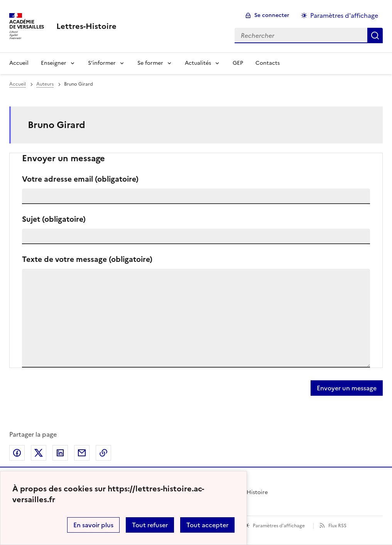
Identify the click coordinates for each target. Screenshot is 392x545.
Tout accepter (207, 525)
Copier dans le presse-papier (103, 453)
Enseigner (54, 63)
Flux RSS (337, 526)
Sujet (54, 219)
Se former (150, 63)
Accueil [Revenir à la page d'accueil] (19, 63)
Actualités (198, 63)
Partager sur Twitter (39, 453)
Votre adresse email (80, 179)
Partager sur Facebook (17, 453)
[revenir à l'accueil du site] (86, 26)
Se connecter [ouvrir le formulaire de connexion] (272, 15)
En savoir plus (93, 525)
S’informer (102, 63)
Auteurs (45, 84)
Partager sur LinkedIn (60, 453)
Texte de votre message (87, 259)
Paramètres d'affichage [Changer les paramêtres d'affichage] (344, 15)
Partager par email (82, 453)
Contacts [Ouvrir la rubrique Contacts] (268, 63)
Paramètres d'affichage (279, 526)
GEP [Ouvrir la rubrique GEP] (238, 63)
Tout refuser (150, 525)
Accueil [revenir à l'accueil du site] (18, 84)
